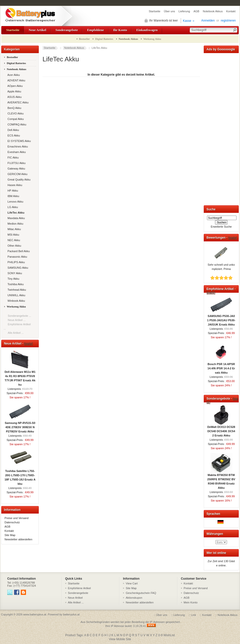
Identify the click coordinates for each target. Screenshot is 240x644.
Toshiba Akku (15, 284)
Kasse (187, 21)
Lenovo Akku (15, 202)
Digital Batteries (104, 39)
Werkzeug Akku (152, 39)
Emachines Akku (17, 146)
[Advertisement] (221, 128)
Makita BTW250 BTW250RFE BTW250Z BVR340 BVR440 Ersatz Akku (221, 480)
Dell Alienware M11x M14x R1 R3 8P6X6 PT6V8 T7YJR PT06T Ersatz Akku (20, 377)
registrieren (228, 21)
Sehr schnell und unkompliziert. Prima (221, 265)
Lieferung (184, 11)
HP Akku (12, 191)
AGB (196, 11)
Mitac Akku (13, 229)
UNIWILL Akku (16, 295)
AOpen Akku (14, 86)
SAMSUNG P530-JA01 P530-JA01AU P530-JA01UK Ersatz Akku (221, 319)
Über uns (169, 11)
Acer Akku (13, 75)
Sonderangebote (67, 30)
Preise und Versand (16, 518)
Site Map (10, 535)
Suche (211, 209)
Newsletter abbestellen (18, 539)
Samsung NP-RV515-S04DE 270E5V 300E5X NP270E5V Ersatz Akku (20, 426)
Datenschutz (12, 522)
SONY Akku (14, 273)
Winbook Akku (15, 301)
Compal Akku (15, 119)
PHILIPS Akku (15, 262)
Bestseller (84, 39)
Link (193, 615)
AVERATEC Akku (17, 102)
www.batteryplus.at (35, 614)
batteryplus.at (71, 614)
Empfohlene (95, 30)
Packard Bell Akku (18, 251)
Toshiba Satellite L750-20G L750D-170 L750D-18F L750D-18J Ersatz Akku (20, 476)
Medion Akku (15, 224)
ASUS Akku (14, 97)
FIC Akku (12, 157)
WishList (169, 635)
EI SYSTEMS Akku (18, 141)
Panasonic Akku (16, 257)
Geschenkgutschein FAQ (141, 593)
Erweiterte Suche (221, 227)
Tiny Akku (13, 279)
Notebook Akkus (213, 11)
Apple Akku (14, 91)
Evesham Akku (16, 152)
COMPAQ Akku (16, 124)
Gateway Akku (15, 169)
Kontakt (231, 11)
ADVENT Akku (16, 80)
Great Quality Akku (18, 180)
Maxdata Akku (15, 218)
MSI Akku (13, 235)
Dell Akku (12, 130)
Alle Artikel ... (16, 333)
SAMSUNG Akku (17, 268)
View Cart (132, 583)
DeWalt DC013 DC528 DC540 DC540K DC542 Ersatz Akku (221, 430)
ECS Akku (13, 135)
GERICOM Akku (17, 174)
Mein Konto (191, 602)
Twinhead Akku (16, 290)
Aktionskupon (134, 598)
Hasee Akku (14, 185)
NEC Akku (13, 240)
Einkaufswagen (147, 30)
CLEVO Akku (15, 113)
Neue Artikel (37, 30)
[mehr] (28, 344)
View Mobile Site (120, 639)
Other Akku (14, 246)
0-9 (160, 635)
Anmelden (208, 21)
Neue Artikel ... (17, 320)
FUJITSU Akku (16, 163)
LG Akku (12, 207)
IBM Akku (13, 196)
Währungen (215, 534)
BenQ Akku (14, 108)
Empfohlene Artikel (79, 588)
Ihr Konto (120, 30)
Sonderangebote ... (19, 316)
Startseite (154, 11)
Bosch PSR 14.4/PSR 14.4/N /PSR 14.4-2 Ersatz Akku (221, 367)
